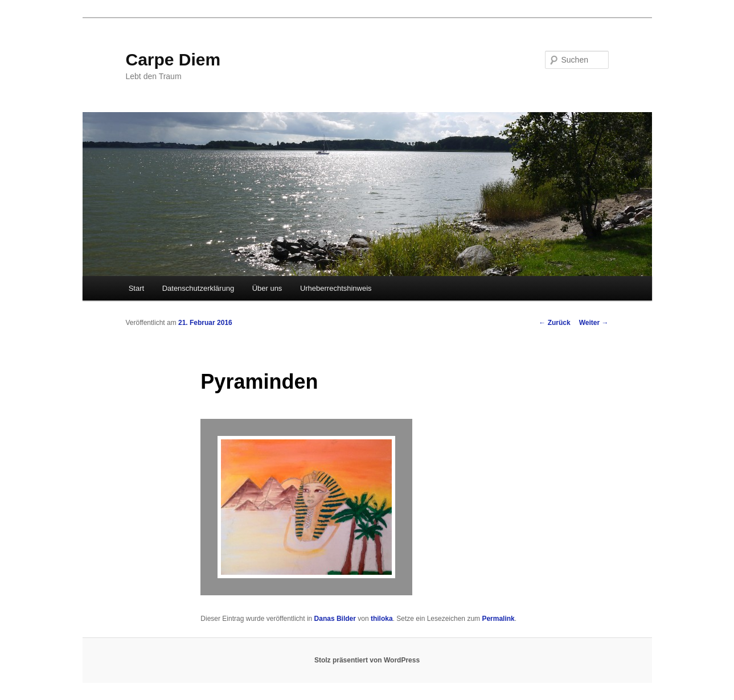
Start (136, 288)
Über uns (267, 288)
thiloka (382, 619)
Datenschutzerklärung (198, 288)
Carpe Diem (173, 59)
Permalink (498, 619)
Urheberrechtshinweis (336, 288)
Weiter (594, 323)
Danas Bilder (335, 619)
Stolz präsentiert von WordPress (367, 660)
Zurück (554, 323)
